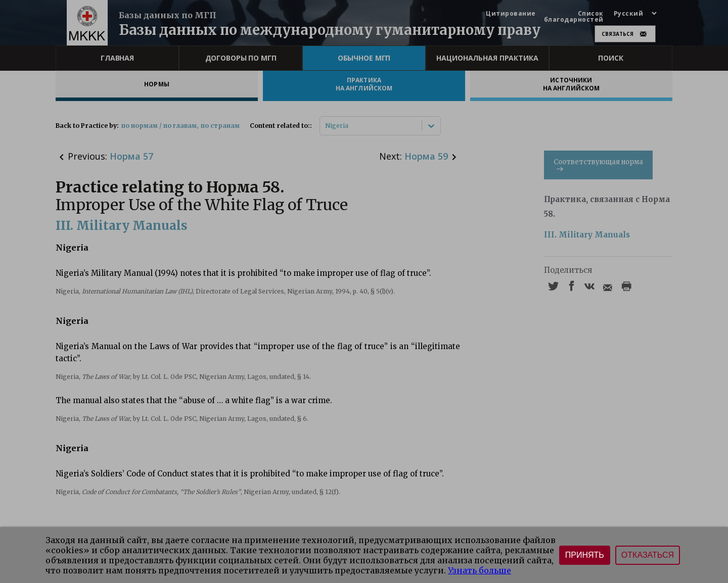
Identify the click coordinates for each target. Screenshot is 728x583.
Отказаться (648, 555)
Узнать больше (480, 570)
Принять (585, 555)
